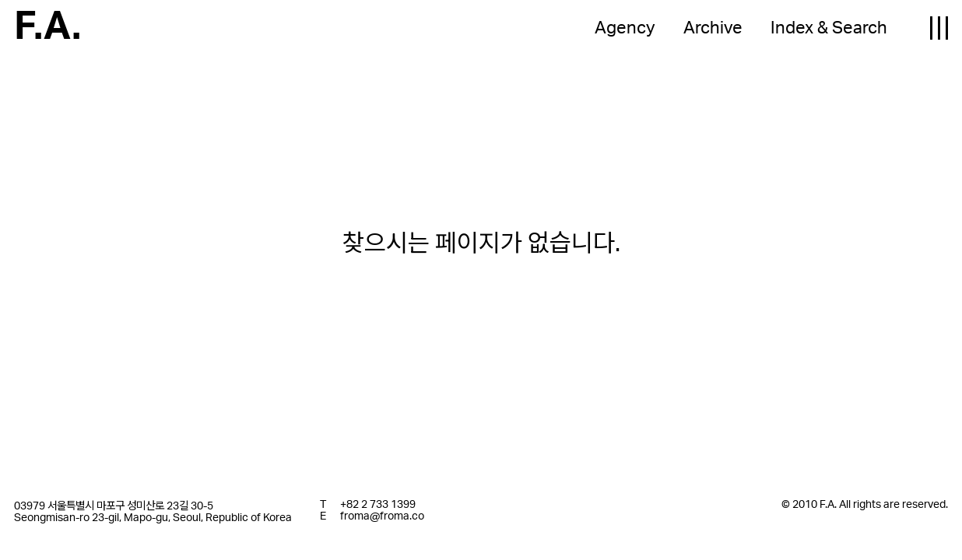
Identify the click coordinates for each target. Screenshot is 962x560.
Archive (713, 28)
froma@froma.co (382, 516)
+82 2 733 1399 (378, 504)
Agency (625, 28)
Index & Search (829, 28)
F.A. (47, 27)
